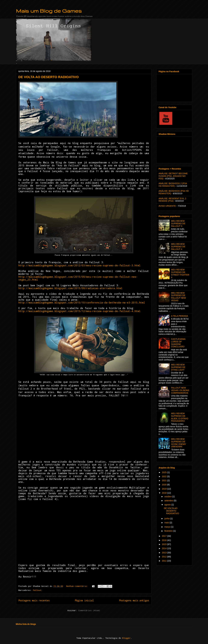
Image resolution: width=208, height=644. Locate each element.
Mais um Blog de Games (49, 11)
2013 (164, 553)
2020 (164, 485)
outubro (168, 496)
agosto (168, 505)
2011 (164, 561)
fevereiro (169, 531)
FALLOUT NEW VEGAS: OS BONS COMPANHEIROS (180, 390)
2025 (164, 472)
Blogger (126, 638)
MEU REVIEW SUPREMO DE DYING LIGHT (178, 367)
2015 (164, 544)
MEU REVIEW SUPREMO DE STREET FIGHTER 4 (180, 273)
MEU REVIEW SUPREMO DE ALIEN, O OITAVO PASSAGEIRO (180, 417)
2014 (164, 548)
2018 (164, 493)
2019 (164, 489)
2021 (164, 481)
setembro (169, 501)
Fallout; (38, 590)
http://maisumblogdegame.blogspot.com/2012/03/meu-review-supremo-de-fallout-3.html (79, 265)
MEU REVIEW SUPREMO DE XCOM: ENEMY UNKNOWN (179, 443)
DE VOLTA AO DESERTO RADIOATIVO (49, 77)
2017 (164, 536)
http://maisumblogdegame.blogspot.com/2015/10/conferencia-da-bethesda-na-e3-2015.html (82, 302)
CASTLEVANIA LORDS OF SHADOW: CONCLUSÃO (178, 343)
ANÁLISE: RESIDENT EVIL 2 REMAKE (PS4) (172, 200)
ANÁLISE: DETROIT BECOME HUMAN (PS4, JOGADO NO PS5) (173, 176)
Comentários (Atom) (89, 610)
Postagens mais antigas (134, 600)
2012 (164, 557)
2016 (164, 540)
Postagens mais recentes (34, 600)
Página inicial (84, 600)
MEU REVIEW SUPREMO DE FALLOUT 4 (178, 247)
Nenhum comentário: (78, 586)
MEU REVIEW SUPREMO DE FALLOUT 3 (178, 224)
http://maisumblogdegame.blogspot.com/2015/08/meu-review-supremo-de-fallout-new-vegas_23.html (78, 278)
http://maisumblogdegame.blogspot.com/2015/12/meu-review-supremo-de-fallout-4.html (79, 311)
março (168, 527)
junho (167, 519)
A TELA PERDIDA (180, 316)
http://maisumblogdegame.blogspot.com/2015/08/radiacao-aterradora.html (70, 288)
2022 (164, 476)
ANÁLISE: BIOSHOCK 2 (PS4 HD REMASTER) (173, 185)
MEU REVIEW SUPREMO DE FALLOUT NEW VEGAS (179, 297)
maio (167, 523)
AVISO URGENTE (167, 206)
